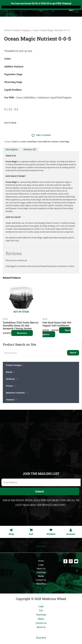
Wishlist (51, 534)
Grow (35, 30)
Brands (10, 372)
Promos (11, 386)
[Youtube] (76, 561)
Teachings (41, 572)
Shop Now (41, 546)
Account (71, 534)
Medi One (47, 142)
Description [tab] (12, 149)
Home (7, 30)
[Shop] (11, 530)
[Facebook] (65, 561)
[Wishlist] (51, 530)
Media (41, 576)
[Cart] (31, 530)
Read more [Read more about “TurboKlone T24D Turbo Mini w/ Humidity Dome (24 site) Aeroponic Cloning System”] (22, 333)
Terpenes (11, 400)
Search (73, 353)
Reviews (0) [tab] (30, 149)
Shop (11, 534)
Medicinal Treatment (17, 393)
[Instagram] (71, 561)
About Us (41, 569)
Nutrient (55, 142)
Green (24, 142)
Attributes (12, 379)
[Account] (71, 530)
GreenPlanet (32, 142)
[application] (23, 365)
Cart (31, 534)
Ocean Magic (64, 142)
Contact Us (41, 580)
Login (41, 565)
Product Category (15, 365)
